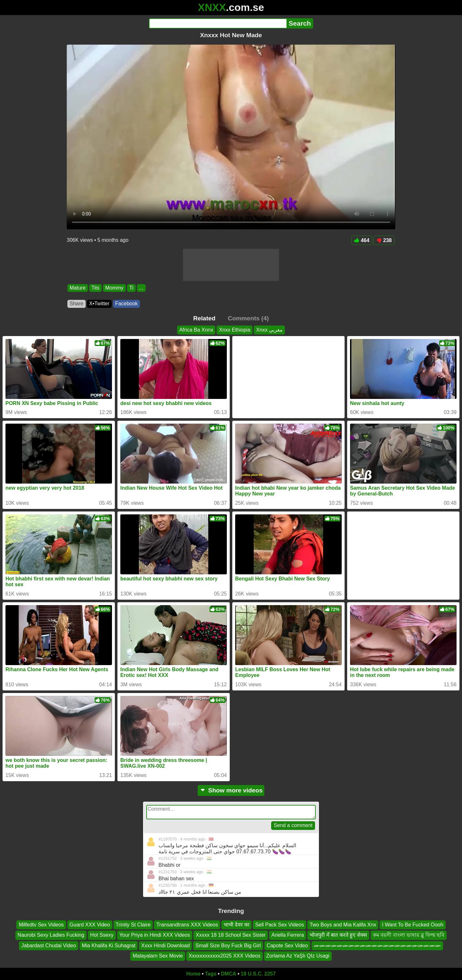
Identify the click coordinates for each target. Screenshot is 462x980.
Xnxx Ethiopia (235, 330)
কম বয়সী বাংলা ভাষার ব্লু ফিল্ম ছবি (409, 935)
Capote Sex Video (287, 945)
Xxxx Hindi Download (165, 945)
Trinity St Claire (133, 925)
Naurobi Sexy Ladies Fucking (51, 935)
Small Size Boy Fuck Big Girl (228, 945)
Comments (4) (248, 318)
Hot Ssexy (102, 935)
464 (362, 240)
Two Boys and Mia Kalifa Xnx (343, 925)
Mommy (114, 288)
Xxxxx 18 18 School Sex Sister (231, 935)
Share (77, 304)
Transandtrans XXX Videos (187, 925)
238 (384, 240)
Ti (131, 288)
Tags (211, 974)
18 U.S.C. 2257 (258, 974)
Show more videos (231, 790)
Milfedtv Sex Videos (41, 925)
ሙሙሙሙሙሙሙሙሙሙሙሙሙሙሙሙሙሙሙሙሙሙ (377, 945)
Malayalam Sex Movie (158, 956)
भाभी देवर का (236, 925)
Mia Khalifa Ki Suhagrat (109, 945)
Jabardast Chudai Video (49, 945)
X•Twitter (99, 304)
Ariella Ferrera (288, 935)
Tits (95, 288)
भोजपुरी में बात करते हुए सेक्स (338, 935)
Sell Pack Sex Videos (279, 925)
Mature (78, 288)
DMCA (228, 974)
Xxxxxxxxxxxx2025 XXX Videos (225, 956)
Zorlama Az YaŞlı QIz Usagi (298, 956)
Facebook (126, 304)
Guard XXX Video (90, 925)
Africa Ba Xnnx (196, 330)
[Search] (218, 23)
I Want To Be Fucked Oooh (412, 925)
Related (204, 318)
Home (193, 974)
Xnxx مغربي (269, 330)
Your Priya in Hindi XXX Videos (155, 935)
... (141, 288)
